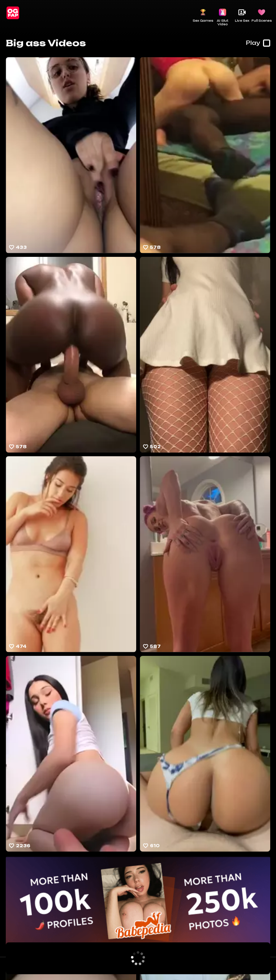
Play (258, 43)
